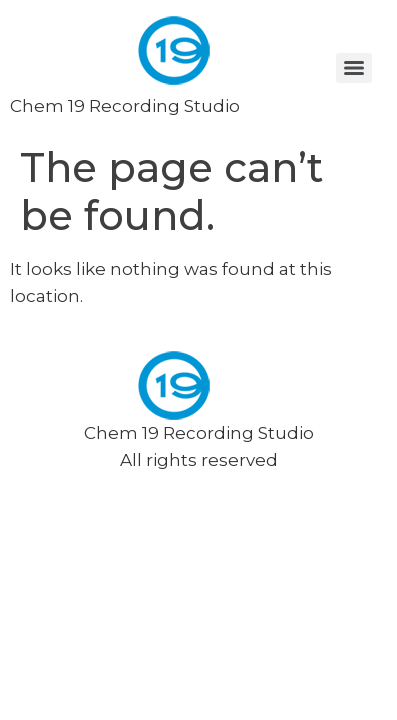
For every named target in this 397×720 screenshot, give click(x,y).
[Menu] (354, 68)
